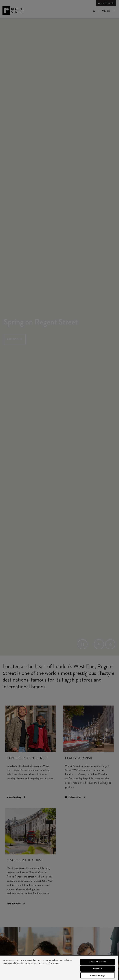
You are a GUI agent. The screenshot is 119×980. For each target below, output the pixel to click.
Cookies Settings (98, 975)
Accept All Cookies (98, 962)
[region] (59, 968)
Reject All (98, 969)
